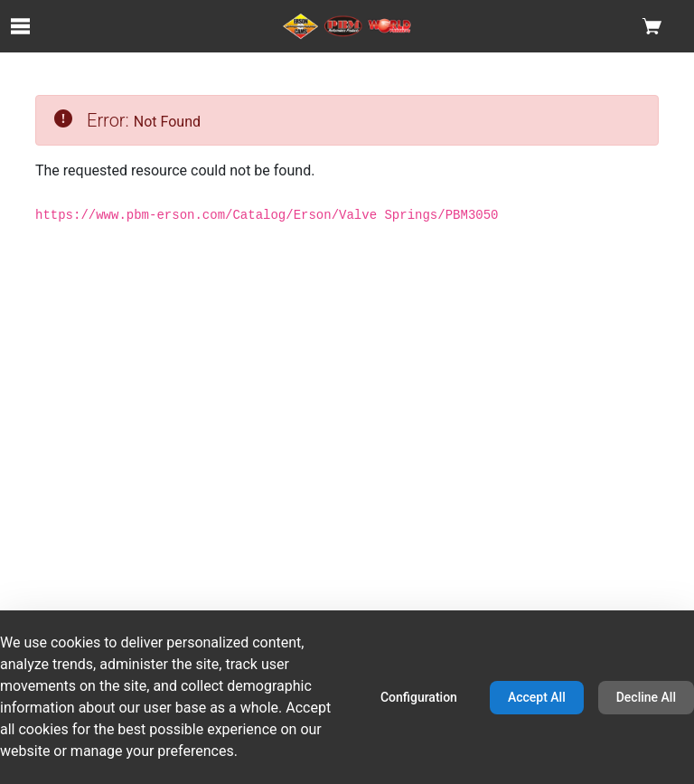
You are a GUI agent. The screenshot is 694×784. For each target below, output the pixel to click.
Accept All (537, 697)
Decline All (646, 697)
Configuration (419, 697)
